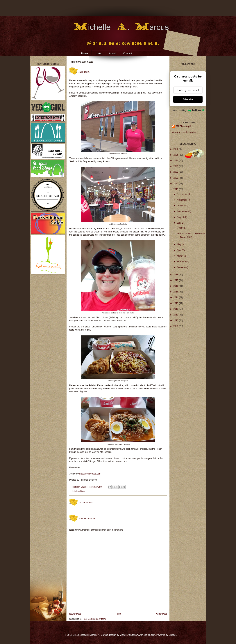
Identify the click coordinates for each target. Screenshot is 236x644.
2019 (176, 189)
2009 (176, 326)
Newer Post (75, 614)
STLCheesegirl (87, 487)
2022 (176, 172)
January (181, 267)
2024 (176, 160)
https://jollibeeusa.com (90, 474)
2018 (176, 275)
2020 (176, 184)
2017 (176, 280)
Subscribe (188, 99)
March (180, 256)
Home (85, 53)
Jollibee (82, 491)
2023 (176, 166)
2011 (176, 315)
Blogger (172, 635)
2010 (176, 320)
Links (99, 53)
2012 (176, 309)
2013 (176, 303)
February (182, 262)
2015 (176, 292)
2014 (176, 297)
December (182, 194)
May (179, 244)
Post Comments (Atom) (94, 619)
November (182, 200)
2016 (176, 286)
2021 (176, 178)
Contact (128, 53)
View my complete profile (184, 132)
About (112, 53)
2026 (176, 149)
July (179, 223)
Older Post (161, 614)
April (179, 250)
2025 (176, 155)
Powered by (188, 111)
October (181, 206)
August (181, 217)
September (183, 211)
